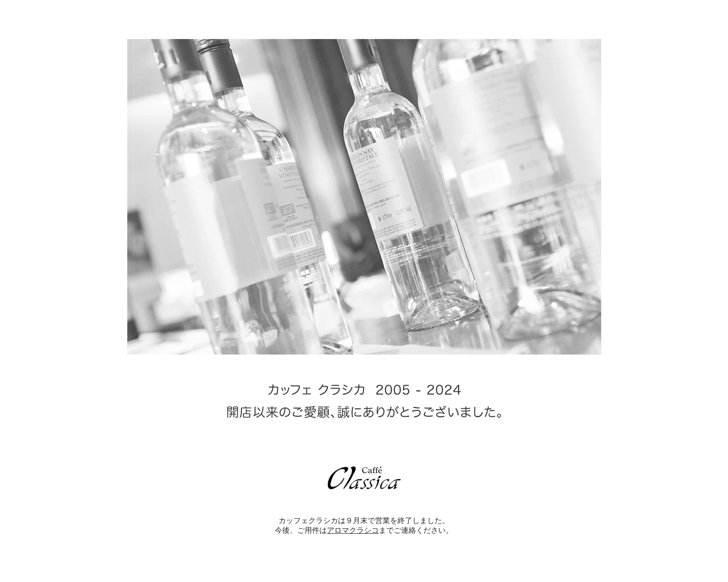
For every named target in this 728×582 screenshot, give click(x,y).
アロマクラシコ (353, 530)
